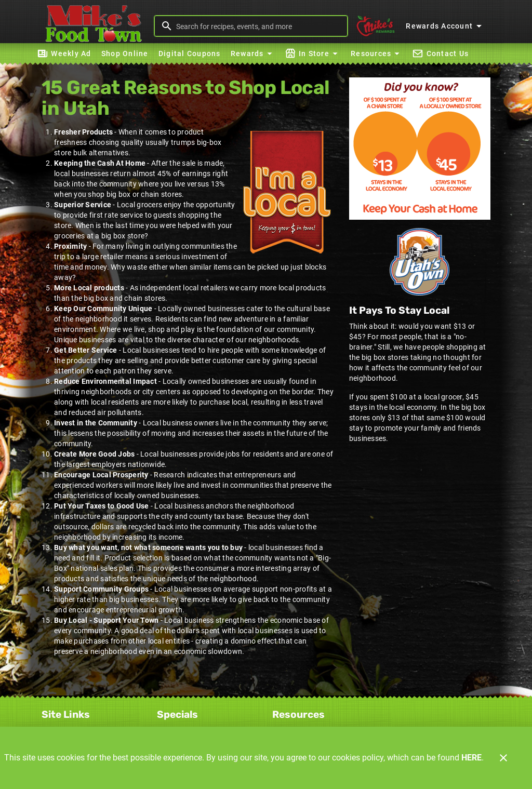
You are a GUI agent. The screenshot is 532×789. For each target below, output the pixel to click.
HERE (471, 758)
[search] (258, 26)
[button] (253, 54)
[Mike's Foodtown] (96, 26)
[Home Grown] (420, 262)
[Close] (503, 758)
